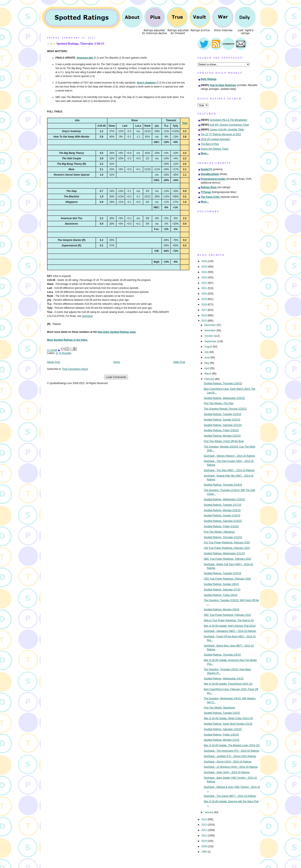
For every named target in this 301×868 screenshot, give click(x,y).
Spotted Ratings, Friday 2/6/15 (221, 595)
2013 (204, 825)
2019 (204, 299)
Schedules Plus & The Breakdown (228, 120)
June (207, 357)
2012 (204, 830)
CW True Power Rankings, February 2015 (227, 548)
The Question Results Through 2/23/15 (225, 409)
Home (117, 362)
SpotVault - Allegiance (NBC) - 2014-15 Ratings (230, 631)
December (210, 325)
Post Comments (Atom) (75, 369)
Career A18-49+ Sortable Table (227, 130)
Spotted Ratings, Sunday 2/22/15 (222, 420)
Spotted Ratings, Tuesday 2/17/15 (223, 505)
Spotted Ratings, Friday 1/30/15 (221, 735)
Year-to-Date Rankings (223, 85)
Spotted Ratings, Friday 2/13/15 (221, 526)
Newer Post (53, 362)
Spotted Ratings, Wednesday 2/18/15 (224, 499)
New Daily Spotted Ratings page (117, 332)
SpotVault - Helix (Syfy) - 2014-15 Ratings (227, 772)
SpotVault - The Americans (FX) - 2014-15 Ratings (231, 751)
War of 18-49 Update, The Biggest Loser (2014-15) (232, 745)
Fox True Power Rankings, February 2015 (227, 543)
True (185, 123)
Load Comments (116, 377)
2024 (204, 272)
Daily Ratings (209, 79)
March (208, 374)
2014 (204, 819)
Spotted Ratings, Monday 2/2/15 (222, 740)
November (210, 330)
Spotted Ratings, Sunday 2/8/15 (221, 584)
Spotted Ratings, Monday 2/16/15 (222, 510)
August (209, 347)
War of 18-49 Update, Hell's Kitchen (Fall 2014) (230, 626)
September (211, 341)
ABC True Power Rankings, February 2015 (227, 615)
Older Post (179, 362)
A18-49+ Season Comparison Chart (229, 125)
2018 (204, 305)
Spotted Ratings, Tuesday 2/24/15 (223, 414)
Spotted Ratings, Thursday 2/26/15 (80, 43)
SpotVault (87, 316)
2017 (204, 310)
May (207, 363)
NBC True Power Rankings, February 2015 (227, 559)
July (207, 352)
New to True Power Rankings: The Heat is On (229, 620)
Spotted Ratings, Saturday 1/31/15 (223, 729)
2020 (204, 294)
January (209, 812)
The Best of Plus (210, 144)
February (210, 379)
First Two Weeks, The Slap (219, 403)
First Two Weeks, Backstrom (219, 708)
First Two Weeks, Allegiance (219, 532)
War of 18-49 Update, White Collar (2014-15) (228, 718)
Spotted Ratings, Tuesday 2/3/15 (222, 713)
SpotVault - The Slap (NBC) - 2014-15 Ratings (229, 470)
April (207, 368)
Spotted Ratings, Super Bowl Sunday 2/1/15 (228, 724)
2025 (204, 267)
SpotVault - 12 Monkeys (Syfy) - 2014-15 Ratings (231, 767)
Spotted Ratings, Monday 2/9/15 (222, 610)
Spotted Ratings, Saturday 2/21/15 (223, 425)
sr (57, 353)
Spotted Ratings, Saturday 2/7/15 (222, 590)
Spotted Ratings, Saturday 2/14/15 (223, 521)
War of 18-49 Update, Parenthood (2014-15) (228, 684)
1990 (204, 852)
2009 (204, 846)
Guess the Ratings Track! (215, 149)
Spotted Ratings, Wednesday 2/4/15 (224, 679)
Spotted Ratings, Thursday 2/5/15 (222, 655)
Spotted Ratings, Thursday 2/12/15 (223, 537)
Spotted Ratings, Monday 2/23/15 (222, 436)
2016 (204, 315)
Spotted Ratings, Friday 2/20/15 (221, 430)
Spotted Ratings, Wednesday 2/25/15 (224, 398)
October (209, 336)
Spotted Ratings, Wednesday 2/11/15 (224, 553)
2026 (204, 261)
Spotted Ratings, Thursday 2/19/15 (223, 485)
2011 (204, 836)
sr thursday (65, 353)
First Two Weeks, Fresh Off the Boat (224, 441)
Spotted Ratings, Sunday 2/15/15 (222, 516)
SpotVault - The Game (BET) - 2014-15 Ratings (230, 796)
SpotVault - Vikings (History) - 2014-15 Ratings (229, 456)
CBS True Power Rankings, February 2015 (227, 579)
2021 (204, 288)
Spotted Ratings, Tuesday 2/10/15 (223, 573)
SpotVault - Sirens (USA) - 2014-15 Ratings (228, 762)
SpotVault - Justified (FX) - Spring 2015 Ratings (230, 756)
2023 (204, 278)
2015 (204, 321)
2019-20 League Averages (215, 139)
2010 (204, 841)
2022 (204, 283)
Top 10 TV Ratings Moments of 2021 (221, 134)
